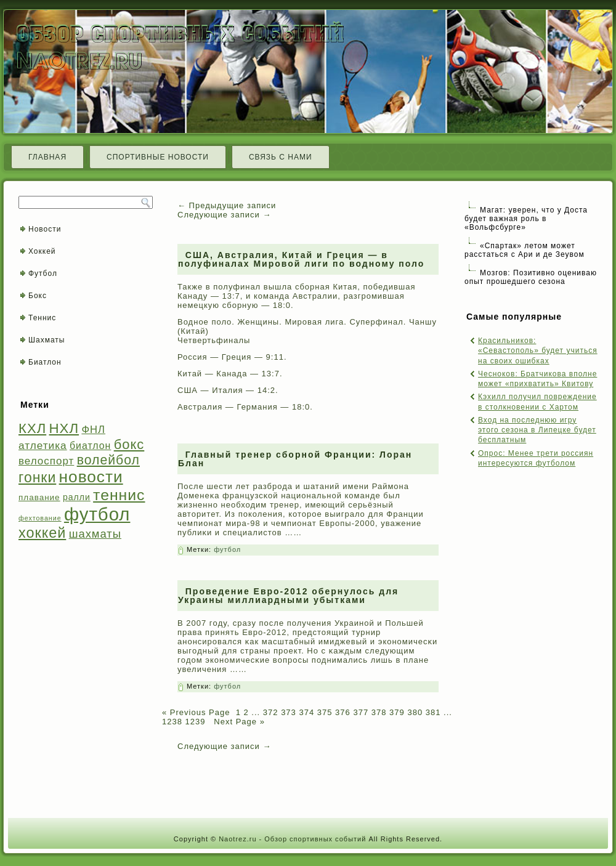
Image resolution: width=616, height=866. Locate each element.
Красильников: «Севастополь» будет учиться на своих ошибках (538, 351)
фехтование (40, 518)
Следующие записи (224, 215)
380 (415, 712)
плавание (39, 497)
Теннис (42, 318)
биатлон (90, 446)
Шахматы (47, 340)
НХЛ (64, 428)
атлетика (43, 445)
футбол (97, 514)
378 (379, 712)
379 (397, 712)
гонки (37, 477)
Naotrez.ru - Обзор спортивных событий (292, 839)
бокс (129, 444)
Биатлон (45, 362)
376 (343, 712)
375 (325, 712)
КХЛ (32, 428)
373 (289, 712)
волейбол (108, 460)
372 (271, 712)
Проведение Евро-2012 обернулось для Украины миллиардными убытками (288, 596)
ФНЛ (93, 430)
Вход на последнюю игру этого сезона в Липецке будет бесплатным (537, 430)
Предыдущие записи (227, 205)
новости (91, 477)
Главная (47, 157)
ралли (77, 497)
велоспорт (46, 461)
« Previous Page (196, 712)
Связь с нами (281, 157)
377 (361, 712)
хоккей (42, 533)
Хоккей (42, 251)
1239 (196, 722)
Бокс (38, 296)
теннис (119, 495)
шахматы (95, 534)
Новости (45, 229)
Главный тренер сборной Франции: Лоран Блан (295, 459)
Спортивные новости (158, 157)
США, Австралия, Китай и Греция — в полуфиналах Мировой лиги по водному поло (301, 259)
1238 (172, 722)
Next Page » (238, 722)
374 (306, 712)
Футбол (43, 273)
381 (433, 712)
